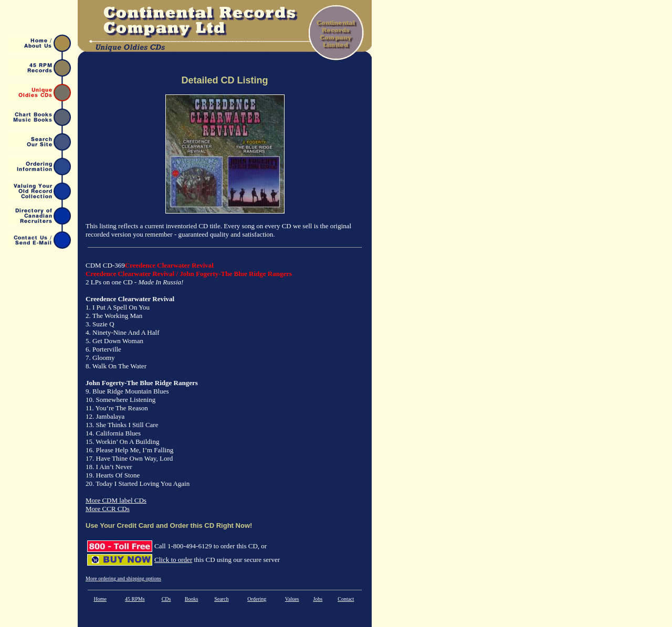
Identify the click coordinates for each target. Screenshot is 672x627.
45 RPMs (135, 599)
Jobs (318, 599)
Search (221, 599)
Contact (346, 599)
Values (292, 599)
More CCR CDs (108, 509)
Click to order (173, 560)
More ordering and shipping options (123, 578)
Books (192, 599)
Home (100, 599)
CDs (166, 599)
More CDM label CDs (116, 500)
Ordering (257, 599)
